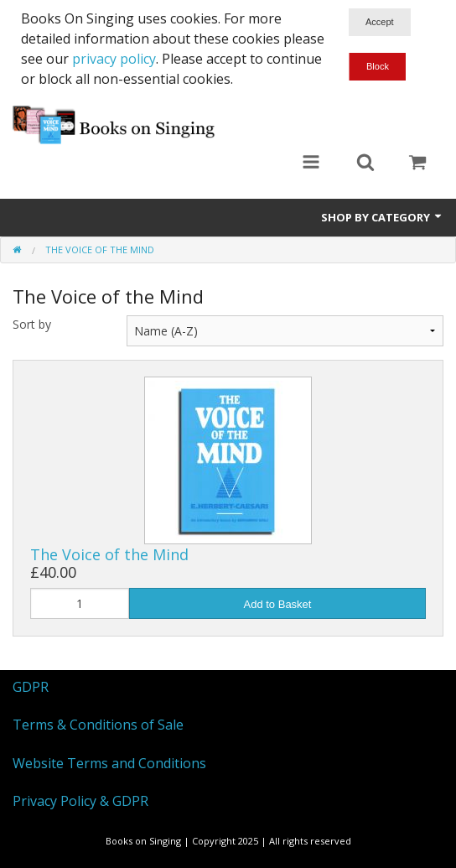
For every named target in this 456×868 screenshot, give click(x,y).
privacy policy (114, 59)
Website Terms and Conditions (109, 763)
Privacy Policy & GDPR (80, 801)
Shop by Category (382, 217)
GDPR (31, 687)
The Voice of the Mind (109, 554)
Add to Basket (278, 604)
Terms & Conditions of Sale (98, 725)
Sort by (32, 324)
